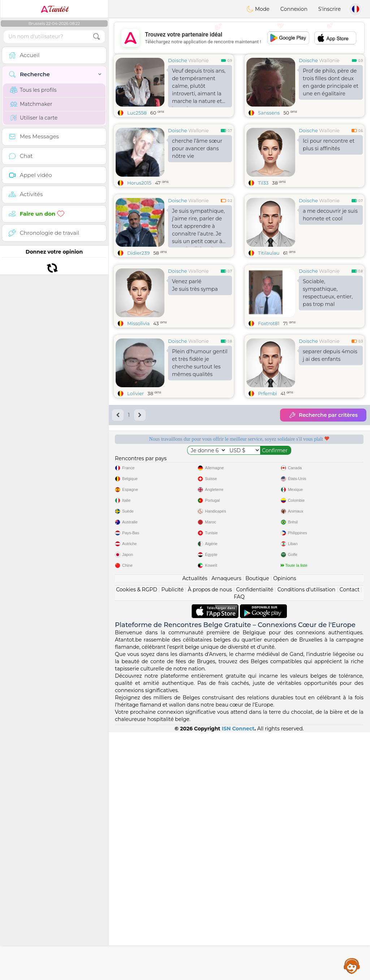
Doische (178, 60)
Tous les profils (33, 90)
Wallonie (199, 60)
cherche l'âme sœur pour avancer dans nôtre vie (197, 148)
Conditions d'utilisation (307, 837)
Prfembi (268, 449)
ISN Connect (238, 976)
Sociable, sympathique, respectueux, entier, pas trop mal (328, 348)
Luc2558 (137, 113)
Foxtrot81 (269, 379)
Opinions (285, 826)
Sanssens (269, 113)
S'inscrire (330, 9)
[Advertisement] (239, 38)
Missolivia (138, 379)
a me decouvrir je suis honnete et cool (330, 215)
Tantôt (54, 9)
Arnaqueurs (226, 826)
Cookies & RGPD (137, 837)
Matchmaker (31, 104)
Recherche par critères (323, 471)
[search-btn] (96, 37)
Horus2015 (139, 183)
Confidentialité (255, 837)
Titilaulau (269, 253)
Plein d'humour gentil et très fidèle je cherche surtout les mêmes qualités (200, 418)
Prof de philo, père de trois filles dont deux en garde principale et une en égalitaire (331, 82)
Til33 (263, 183)
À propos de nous (210, 837)
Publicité (172, 837)
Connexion (294, 9)
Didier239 (138, 253)
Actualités (195, 826)
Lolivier (135, 449)
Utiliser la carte (34, 118)
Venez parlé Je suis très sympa (195, 341)
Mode (258, 9)
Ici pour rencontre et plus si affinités (329, 145)
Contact (350, 837)
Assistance (352, 966)
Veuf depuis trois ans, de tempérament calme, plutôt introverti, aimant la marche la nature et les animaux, (199, 87)
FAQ (239, 845)
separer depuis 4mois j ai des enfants (330, 411)
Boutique (257, 826)
